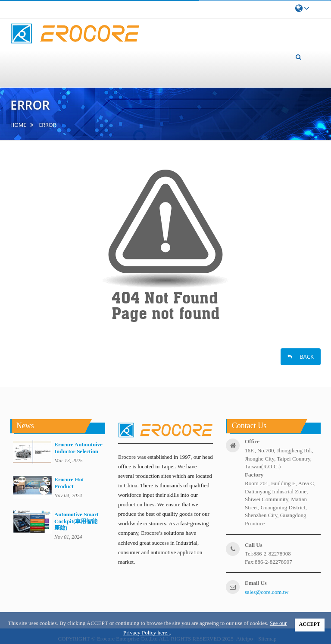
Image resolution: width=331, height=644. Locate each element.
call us (254, 545)
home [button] (27, 52)
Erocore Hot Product (69, 483)
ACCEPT (310, 624)
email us (256, 583)
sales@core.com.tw (267, 592)
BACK (301, 357)
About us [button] (68, 42)
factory (254, 475)
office (252, 441)
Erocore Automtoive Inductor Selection (78, 448)
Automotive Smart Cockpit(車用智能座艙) (77, 521)
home (18, 125)
